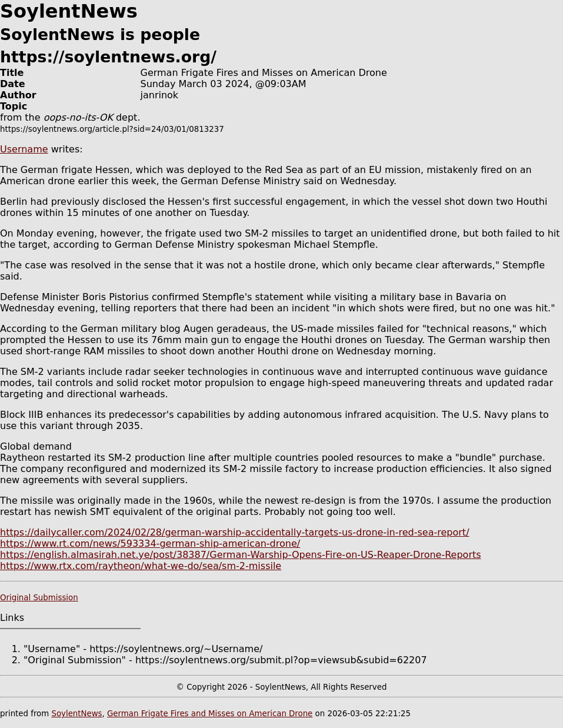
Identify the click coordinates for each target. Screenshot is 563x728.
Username (24, 149)
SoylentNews (76, 714)
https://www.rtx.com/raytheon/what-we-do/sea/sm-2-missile (141, 566)
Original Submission (39, 598)
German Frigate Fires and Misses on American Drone (210, 714)
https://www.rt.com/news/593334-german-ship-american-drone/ (150, 543)
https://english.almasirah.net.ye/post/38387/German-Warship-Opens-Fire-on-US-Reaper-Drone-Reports (241, 555)
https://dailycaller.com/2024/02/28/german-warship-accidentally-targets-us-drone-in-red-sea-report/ (235, 532)
